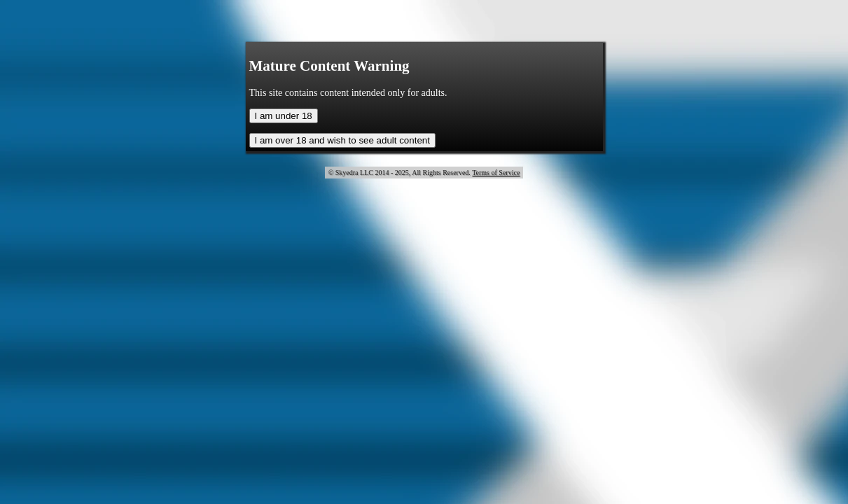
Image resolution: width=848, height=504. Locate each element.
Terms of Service (496, 173)
